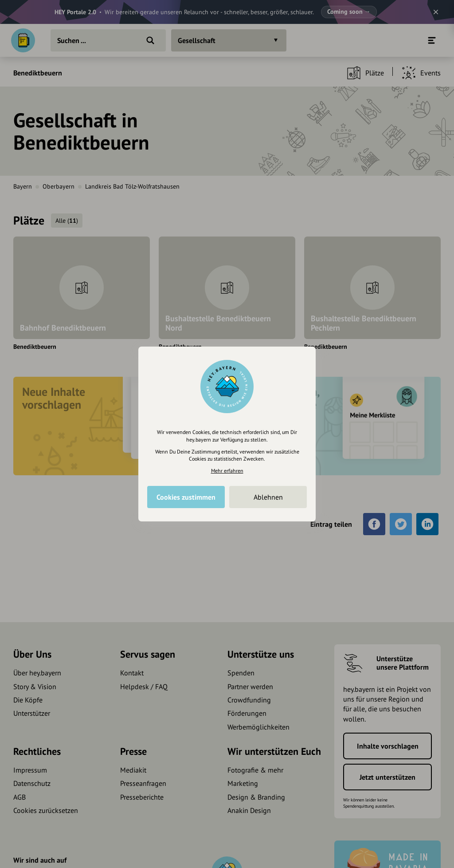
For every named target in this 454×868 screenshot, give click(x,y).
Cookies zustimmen (186, 497)
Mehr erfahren (227, 471)
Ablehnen (268, 497)
